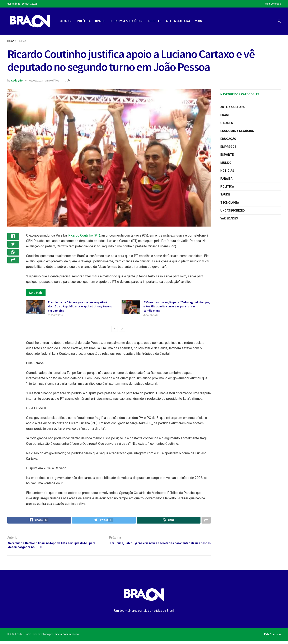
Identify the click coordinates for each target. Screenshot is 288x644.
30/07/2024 (55, 315)
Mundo (226, 163)
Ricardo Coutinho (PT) (84, 235)
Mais (198, 21)
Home (11, 41)
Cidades (66, 21)
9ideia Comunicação (67, 637)
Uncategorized (233, 210)
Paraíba (226, 179)
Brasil (100, 21)
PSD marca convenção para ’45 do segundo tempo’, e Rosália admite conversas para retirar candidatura (177, 306)
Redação (17, 81)
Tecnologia (230, 203)
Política (84, 21)
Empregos (228, 147)
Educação (228, 139)
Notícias (227, 171)
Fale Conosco (273, 4)
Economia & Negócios (126, 21)
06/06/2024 (36, 81)
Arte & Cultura (178, 21)
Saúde (225, 194)
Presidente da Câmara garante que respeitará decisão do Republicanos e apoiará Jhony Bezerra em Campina (80, 306)
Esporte (155, 21)
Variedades (229, 218)
